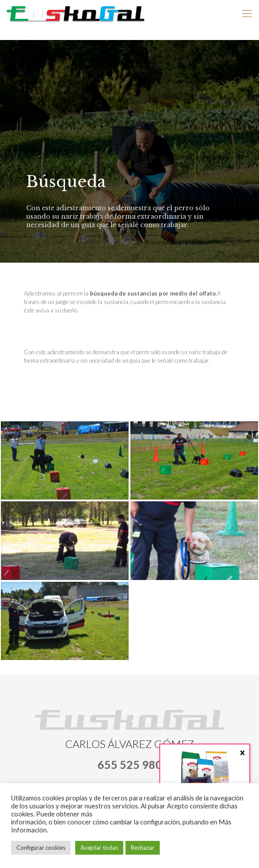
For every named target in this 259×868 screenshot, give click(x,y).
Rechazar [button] (143, 848)
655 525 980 (130, 764)
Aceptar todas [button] (99, 848)
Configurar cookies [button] (41, 848)
